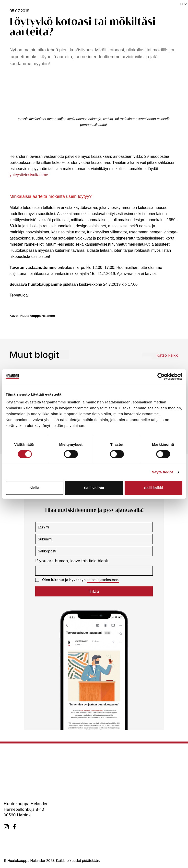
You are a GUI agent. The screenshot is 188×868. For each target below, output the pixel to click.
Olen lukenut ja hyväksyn (77, 580)
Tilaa (94, 591)
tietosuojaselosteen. (103, 580)
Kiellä (35, 488)
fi (182, 4)
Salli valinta (94, 488)
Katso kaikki (167, 355)
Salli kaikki (154, 488)
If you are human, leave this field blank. (72, 561)
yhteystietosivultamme (29, 175)
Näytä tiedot (162, 472)
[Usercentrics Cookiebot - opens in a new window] (161, 377)
